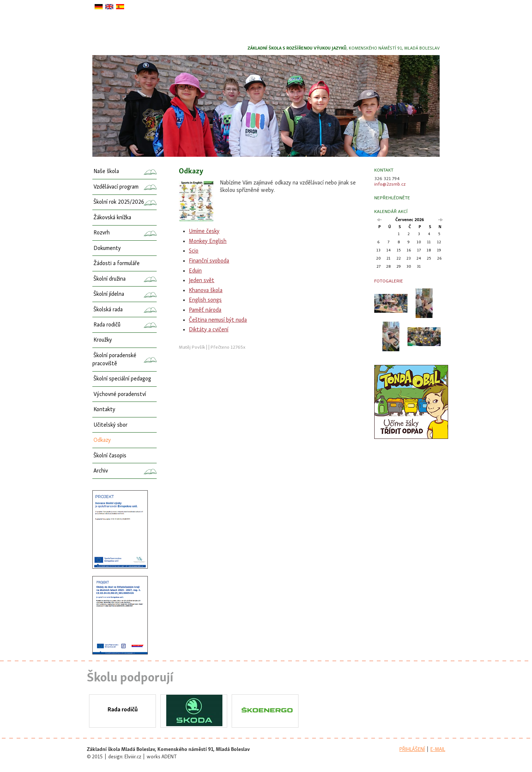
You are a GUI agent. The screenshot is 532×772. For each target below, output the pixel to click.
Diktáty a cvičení (209, 330)
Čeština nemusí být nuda (218, 320)
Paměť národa (205, 310)
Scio (194, 251)
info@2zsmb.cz (390, 184)
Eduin (195, 271)
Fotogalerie (389, 281)
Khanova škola (206, 291)
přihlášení (412, 750)
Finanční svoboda (209, 261)
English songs (205, 300)
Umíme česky (204, 232)
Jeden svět (202, 281)
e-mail (438, 750)
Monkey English (208, 242)
